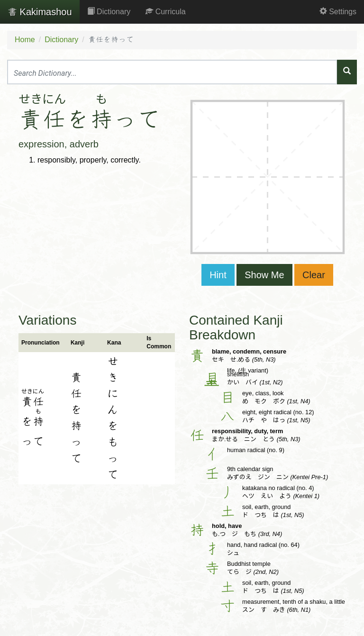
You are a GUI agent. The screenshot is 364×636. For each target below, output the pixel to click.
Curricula (165, 12)
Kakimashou (40, 12)
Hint (218, 275)
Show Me (264, 275)
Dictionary (109, 12)
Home (25, 40)
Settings (338, 12)
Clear (314, 275)
